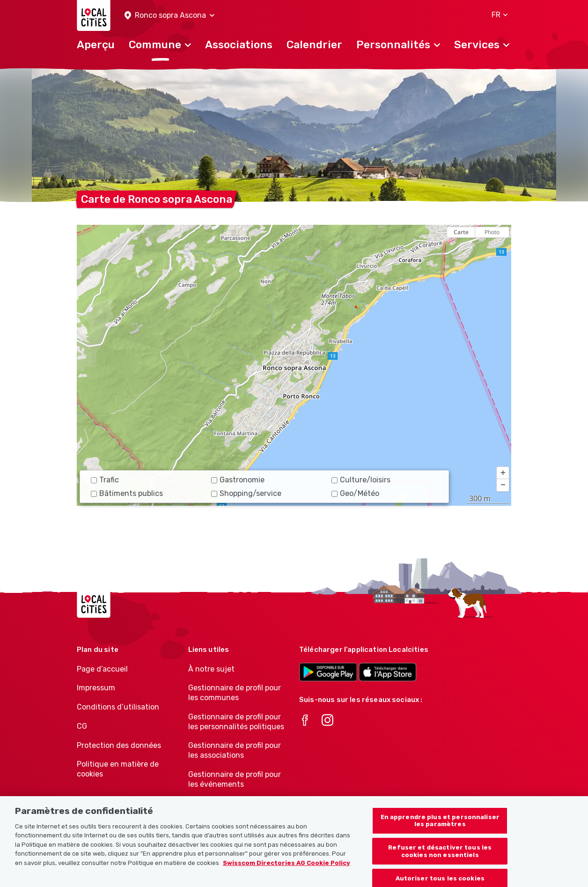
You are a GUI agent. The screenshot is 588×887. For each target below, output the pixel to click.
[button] (169, 16)
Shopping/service (246, 493)
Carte (461, 232)
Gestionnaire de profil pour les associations (235, 750)
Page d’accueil (102, 669)
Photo (492, 232)
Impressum (96, 688)
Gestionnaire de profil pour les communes (235, 693)
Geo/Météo (355, 493)
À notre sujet (211, 669)
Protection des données (119, 745)
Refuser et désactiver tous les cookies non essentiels (440, 857)
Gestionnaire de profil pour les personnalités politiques (236, 722)
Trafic (105, 480)
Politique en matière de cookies (118, 769)
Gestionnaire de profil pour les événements (235, 779)
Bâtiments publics (127, 493)
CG (82, 726)
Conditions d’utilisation (118, 707)
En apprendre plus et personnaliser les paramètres (440, 826)
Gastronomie (238, 480)
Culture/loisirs (361, 480)
